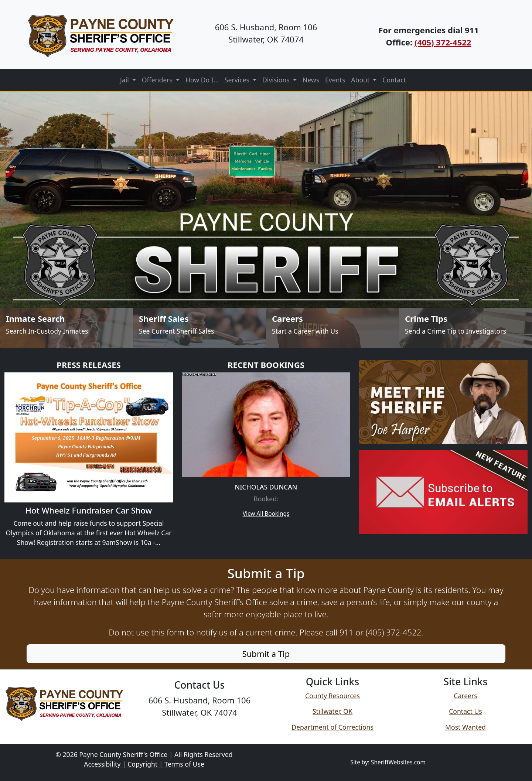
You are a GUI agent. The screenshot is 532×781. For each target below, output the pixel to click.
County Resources (332, 696)
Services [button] (238, 80)
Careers (465, 696)
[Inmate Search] (66, 328)
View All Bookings (266, 514)
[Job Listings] (332, 328)
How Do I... (202, 80)
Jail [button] (125, 80)
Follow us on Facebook (200, 729)
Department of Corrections (332, 727)
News (311, 80)
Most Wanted (465, 727)
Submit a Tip (266, 654)
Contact (394, 80)
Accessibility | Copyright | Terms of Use (144, 764)
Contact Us (465, 711)
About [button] (361, 80)
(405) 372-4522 (443, 42)
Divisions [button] (277, 80)
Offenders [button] (158, 80)
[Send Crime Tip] (465, 328)
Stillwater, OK (332, 711)
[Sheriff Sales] (199, 328)
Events (335, 80)
